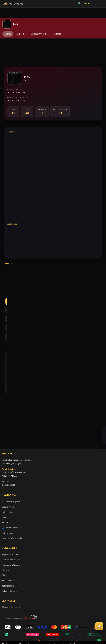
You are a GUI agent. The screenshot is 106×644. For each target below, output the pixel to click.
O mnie (57, 34)
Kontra (54, 282)
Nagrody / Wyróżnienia (12, 481)
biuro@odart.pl (8, 428)
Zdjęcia (21, 34)
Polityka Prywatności (11, 503)
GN (40, 282)
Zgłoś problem (8, 529)
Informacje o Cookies (11, 509)
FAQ (4, 519)
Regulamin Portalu (10, 498)
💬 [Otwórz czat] (99, 626)
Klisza (8, 34)
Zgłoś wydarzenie (9, 535)
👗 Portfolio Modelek (11, 471)
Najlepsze (70, 282)
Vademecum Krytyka (11, 445)
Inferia (5, 461)
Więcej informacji (53, 639)
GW (28, 282)
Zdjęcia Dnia (7, 476)
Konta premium (8, 524)
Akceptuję (53, 631)
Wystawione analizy (14, 147)
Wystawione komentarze (16, 136)
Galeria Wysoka (9, 450)
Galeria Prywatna (39, 34)
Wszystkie (13, 282)
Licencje (5, 514)
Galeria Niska (8, 455)
